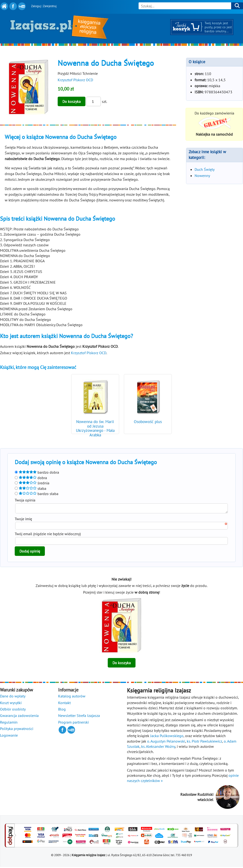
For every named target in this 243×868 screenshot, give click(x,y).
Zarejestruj (50, 6)
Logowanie (9, 737)
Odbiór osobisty (13, 711)
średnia (32, 483)
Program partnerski (73, 724)
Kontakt (64, 704)
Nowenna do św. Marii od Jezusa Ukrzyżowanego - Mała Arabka (95, 428)
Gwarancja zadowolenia (19, 717)
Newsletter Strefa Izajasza (79, 717)
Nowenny (202, 176)
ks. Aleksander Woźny (158, 748)
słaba (30, 488)
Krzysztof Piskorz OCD (75, 80)
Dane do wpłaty (13, 697)
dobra (31, 478)
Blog (62, 711)
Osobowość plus (148, 422)
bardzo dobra (37, 472)
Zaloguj (36, 6)
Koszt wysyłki (11, 704)
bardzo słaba (37, 494)
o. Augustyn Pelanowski (166, 743)
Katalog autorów (72, 697)
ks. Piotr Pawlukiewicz (204, 743)
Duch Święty (205, 169)
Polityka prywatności (17, 730)
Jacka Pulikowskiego (167, 737)
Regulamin (9, 724)
